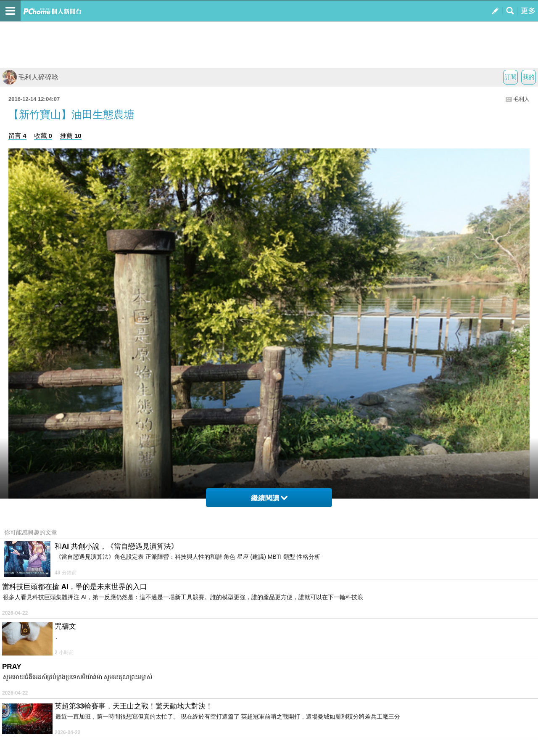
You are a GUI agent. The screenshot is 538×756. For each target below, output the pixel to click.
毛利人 (521, 99)
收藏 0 (43, 136)
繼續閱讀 (269, 498)
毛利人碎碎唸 (30, 77)
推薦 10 (71, 136)
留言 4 (17, 136)
